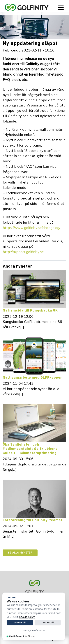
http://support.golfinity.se (23, 252)
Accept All (20, 622)
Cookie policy (27, 617)
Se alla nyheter (20, 553)
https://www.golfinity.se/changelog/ (31, 228)
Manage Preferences (34, 630)
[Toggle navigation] (61, 7)
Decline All (48, 622)
